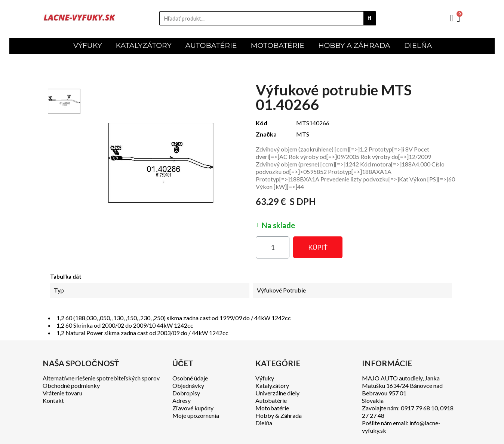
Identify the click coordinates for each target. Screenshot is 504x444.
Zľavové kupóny (193, 408)
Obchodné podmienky (71, 385)
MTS (303, 134)
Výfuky (265, 378)
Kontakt (53, 400)
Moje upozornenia (196, 415)
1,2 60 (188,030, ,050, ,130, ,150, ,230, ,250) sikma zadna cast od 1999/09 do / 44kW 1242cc (174, 318)
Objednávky (188, 385)
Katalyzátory (272, 385)
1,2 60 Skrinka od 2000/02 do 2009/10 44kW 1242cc (125, 325)
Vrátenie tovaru (62, 393)
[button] (318, 247)
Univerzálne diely (277, 393)
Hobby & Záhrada (279, 415)
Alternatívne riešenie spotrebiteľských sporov (101, 378)
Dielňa (264, 423)
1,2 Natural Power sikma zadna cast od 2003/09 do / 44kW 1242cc (142, 333)
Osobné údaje (190, 378)
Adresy (182, 400)
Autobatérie (271, 400)
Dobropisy (186, 393)
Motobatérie (272, 408)
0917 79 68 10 (419, 408)
